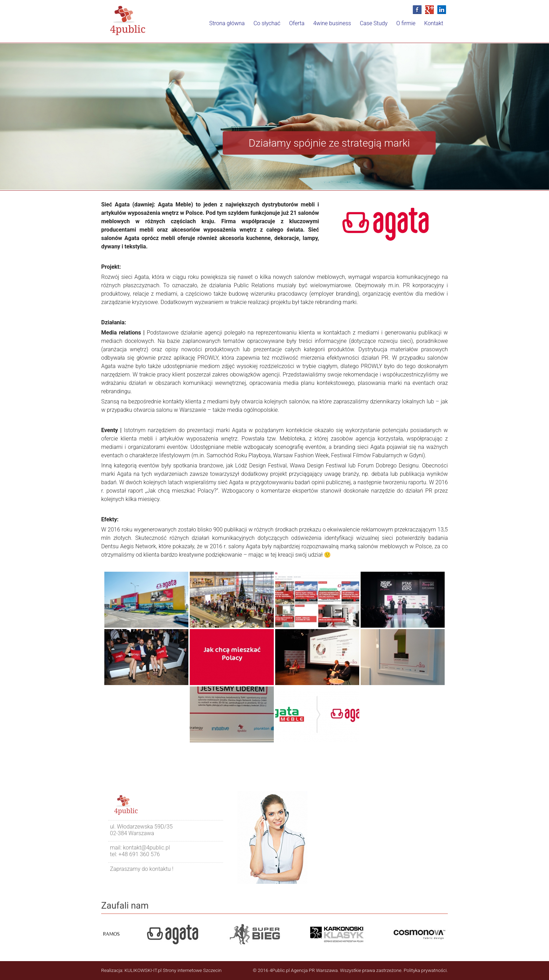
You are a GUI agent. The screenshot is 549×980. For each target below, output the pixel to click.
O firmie (397, 28)
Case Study (359, 28)
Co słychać (234, 28)
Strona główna (188, 28)
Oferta (270, 28)
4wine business (311, 28)
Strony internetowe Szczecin (192, 970)
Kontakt (431, 28)
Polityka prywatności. (426, 970)
